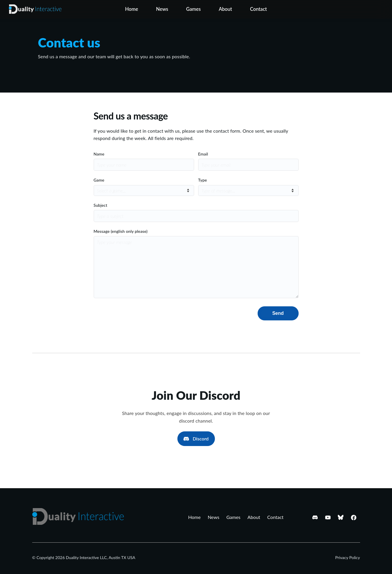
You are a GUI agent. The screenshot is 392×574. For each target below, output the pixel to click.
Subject (101, 205)
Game (99, 180)
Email (203, 154)
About (225, 9)
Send (278, 313)
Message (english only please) (121, 231)
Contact (259, 9)
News (162, 9)
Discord (201, 439)
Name (99, 154)
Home (131, 9)
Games (194, 9)
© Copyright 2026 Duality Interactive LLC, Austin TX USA (84, 557)
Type (203, 180)
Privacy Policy (348, 557)
